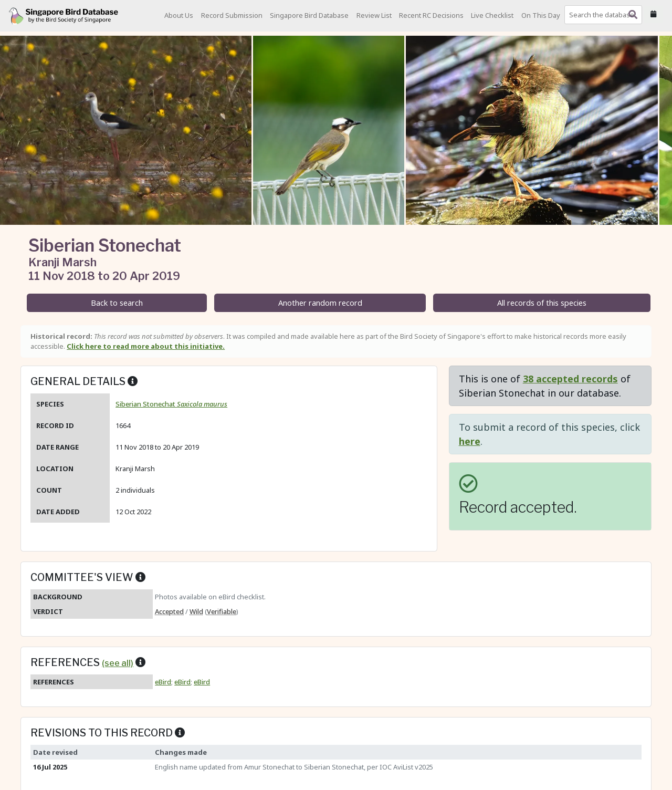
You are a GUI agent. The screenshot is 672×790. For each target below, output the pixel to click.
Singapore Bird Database (309, 15)
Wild (196, 611)
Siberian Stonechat (171, 404)
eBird (163, 682)
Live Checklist (492, 15)
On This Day (541, 15)
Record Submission (232, 15)
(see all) (118, 663)
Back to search (117, 303)
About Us (179, 15)
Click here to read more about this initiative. (146, 346)
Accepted (169, 611)
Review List (374, 15)
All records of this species (542, 303)
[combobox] (605, 15)
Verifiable (222, 611)
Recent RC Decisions (431, 15)
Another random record (320, 303)
